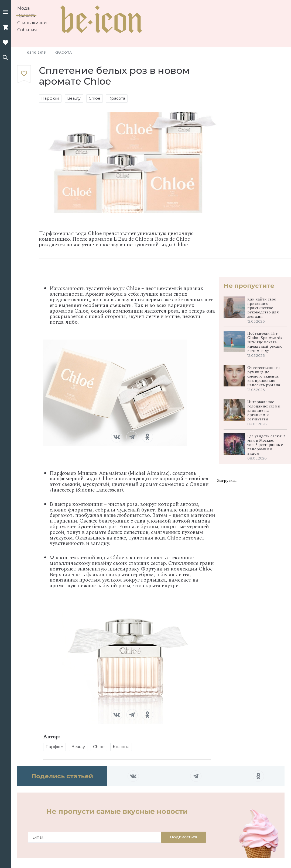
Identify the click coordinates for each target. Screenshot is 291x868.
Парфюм (50, 98)
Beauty (74, 98)
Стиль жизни (32, 23)
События (27, 30)
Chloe (95, 98)
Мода (23, 8)
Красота (26, 15)
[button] (5, 12)
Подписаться (184, 837)
